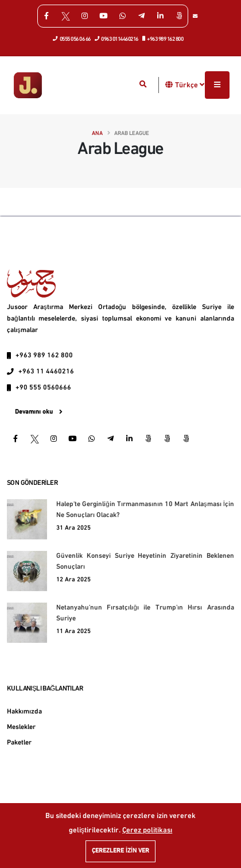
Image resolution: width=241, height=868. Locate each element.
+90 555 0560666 (43, 388)
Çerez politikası (147, 830)
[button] (169, 85)
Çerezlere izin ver (120, 851)
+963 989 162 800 (163, 38)
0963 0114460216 (117, 38)
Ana (97, 134)
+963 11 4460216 (46, 372)
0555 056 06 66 (72, 38)
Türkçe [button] (190, 85)
